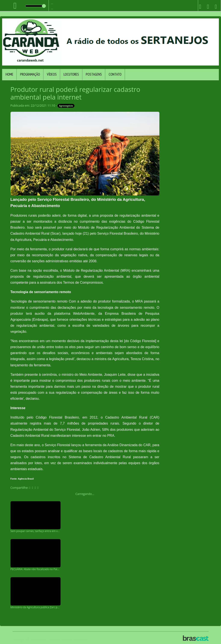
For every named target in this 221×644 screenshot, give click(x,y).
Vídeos (52, 74)
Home (9, 74)
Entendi (205, 629)
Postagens (94, 74)
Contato (115, 74)
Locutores (71, 74)
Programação (30, 74)
